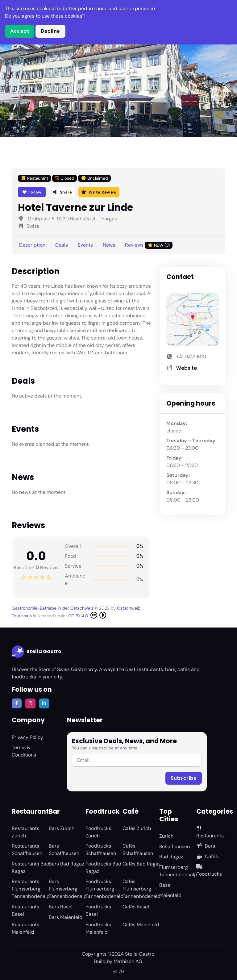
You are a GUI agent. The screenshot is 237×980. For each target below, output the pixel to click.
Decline (50, 31)
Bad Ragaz (171, 857)
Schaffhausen (175, 847)
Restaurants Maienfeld (25, 928)
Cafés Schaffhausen (138, 850)
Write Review (99, 192)
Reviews (149, 245)
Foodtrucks (209, 871)
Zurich (166, 836)
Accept (20, 31)
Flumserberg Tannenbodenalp (178, 871)
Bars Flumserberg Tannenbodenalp (68, 889)
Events (85, 245)
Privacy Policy (27, 737)
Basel (165, 885)
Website (187, 368)
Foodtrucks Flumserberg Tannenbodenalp (104, 889)
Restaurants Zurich (25, 832)
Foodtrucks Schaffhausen (101, 850)
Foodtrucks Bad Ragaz (103, 867)
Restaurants (210, 832)
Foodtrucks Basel (98, 910)
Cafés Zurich (137, 828)
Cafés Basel (136, 907)
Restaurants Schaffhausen (27, 850)
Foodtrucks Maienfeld (98, 928)
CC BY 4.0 (87, 615)
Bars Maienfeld (66, 917)
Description (32, 245)
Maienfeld (170, 895)
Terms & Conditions (24, 751)
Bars (206, 846)
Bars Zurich (62, 828)
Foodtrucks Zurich (98, 832)
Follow (32, 192)
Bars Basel (61, 907)
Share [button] (62, 192)
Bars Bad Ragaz (66, 864)
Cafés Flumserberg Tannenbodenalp (141, 889)
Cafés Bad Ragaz (141, 864)
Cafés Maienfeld (141, 925)
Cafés (207, 856)
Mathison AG (128, 961)
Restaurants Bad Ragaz (31, 867)
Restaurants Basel (25, 910)
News (109, 245)
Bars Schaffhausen (64, 850)
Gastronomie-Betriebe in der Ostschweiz (53, 608)
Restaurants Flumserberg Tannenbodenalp (31, 889)
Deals (62, 245)
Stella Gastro (37, 652)
